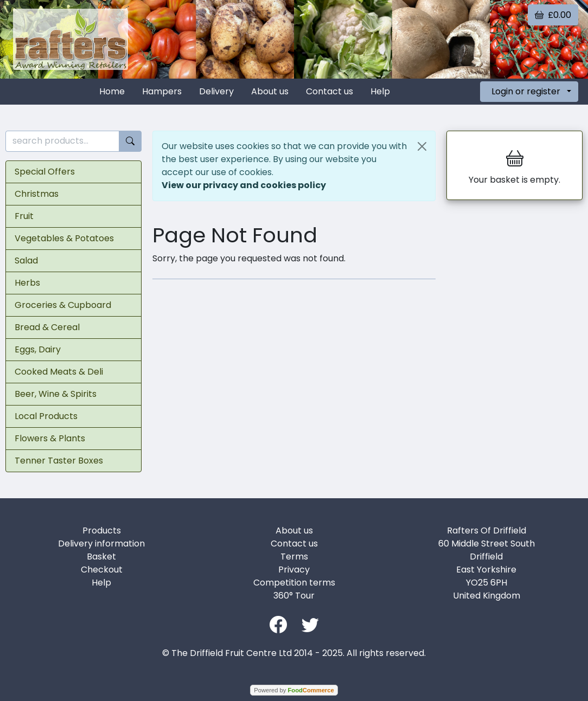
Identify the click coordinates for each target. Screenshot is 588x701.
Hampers (162, 91)
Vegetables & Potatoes (64, 238)
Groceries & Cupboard (63, 305)
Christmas (37, 194)
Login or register (526, 91)
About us (270, 91)
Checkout (102, 570)
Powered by (294, 690)
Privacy (294, 570)
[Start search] (130, 141)
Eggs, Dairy (38, 349)
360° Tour (294, 596)
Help (380, 91)
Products (102, 530)
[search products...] (62, 141)
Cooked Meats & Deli (59, 372)
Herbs (27, 283)
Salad (26, 261)
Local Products (46, 416)
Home (112, 91)
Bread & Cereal (47, 327)
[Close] (422, 146)
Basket (101, 557)
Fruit (24, 216)
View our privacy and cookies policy (244, 185)
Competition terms (294, 583)
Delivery (216, 91)
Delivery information (101, 544)
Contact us (330, 91)
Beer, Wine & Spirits (56, 394)
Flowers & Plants (50, 438)
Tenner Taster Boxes (59, 461)
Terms (294, 557)
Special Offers (45, 172)
